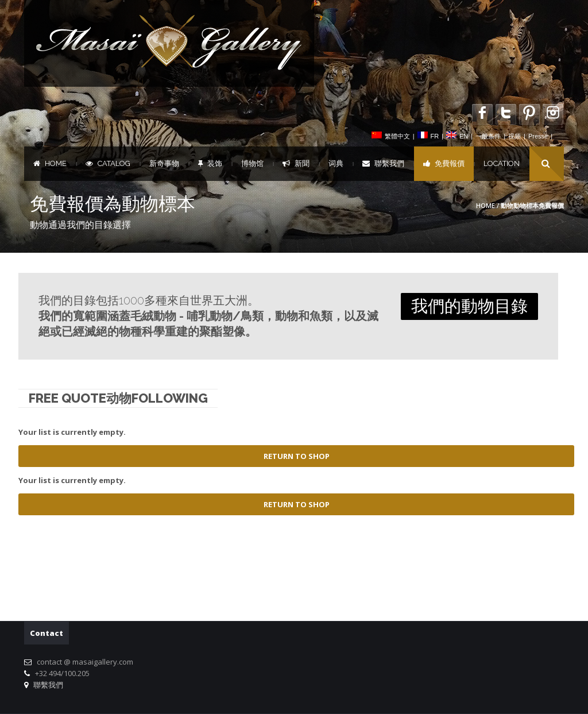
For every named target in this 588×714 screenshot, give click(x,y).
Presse (538, 136)
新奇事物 (164, 163)
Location (502, 163)
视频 (514, 136)
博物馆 (252, 163)
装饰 (210, 163)
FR (435, 136)
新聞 (296, 163)
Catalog (108, 163)
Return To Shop (297, 456)
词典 (336, 163)
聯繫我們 (383, 163)
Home (50, 163)
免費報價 (444, 163)
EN (464, 136)
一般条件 (488, 136)
